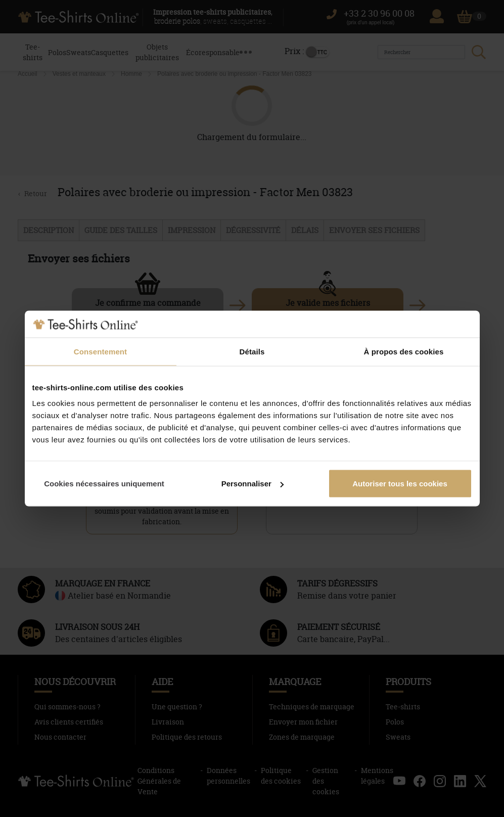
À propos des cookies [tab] (404, 351)
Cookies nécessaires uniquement (104, 484)
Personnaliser (253, 484)
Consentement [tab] (100, 351)
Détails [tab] (252, 351)
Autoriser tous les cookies (400, 484)
